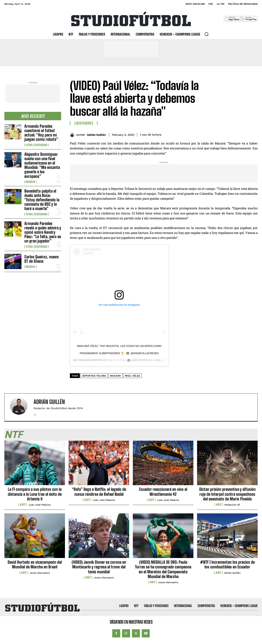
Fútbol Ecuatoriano (37, 145)
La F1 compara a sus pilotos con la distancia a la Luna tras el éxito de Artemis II (35, 494)
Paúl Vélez (133, 376)
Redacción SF (232, 505)
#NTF (23, 505)
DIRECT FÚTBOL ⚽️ (118, 360)
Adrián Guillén (96, 135)
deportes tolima (94, 376)
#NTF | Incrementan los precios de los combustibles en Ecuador (227, 564)
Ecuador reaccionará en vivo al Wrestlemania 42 (163, 492)
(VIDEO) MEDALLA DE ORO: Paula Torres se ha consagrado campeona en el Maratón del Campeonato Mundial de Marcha (163, 569)
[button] (207, 34)
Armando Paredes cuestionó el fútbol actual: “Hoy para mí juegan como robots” (41, 133)
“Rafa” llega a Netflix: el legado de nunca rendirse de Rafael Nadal (99, 492)
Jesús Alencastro (40, 573)
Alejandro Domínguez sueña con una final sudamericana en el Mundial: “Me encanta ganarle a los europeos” (42, 165)
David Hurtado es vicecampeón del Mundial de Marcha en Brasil (35, 564)
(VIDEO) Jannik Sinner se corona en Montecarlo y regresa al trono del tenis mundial (99, 567)
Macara (116, 376)
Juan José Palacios (40, 505)
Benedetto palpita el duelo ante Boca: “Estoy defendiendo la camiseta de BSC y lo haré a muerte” (42, 200)
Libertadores (84, 123)
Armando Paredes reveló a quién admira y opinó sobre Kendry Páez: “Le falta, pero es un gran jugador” (43, 232)
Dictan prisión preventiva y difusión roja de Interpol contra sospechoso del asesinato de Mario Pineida (227, 494)
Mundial (31, 182)
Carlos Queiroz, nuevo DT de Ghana (42, 259)
